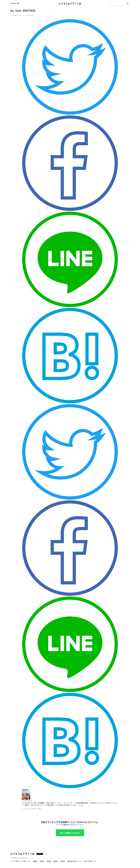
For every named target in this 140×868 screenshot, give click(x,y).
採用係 (49, 861)
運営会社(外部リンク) (74, 861)
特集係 (62, 861)
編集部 (35, 861)
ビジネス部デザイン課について (21, 861)
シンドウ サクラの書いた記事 (31, 809)
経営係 (42, 861)
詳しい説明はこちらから (70, 833)
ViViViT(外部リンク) (90, 861)
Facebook (81, 805)
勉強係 (56, 861)
